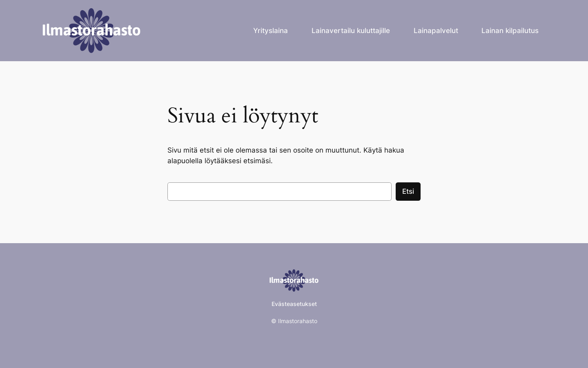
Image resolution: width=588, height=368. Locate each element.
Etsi (408, 191)
